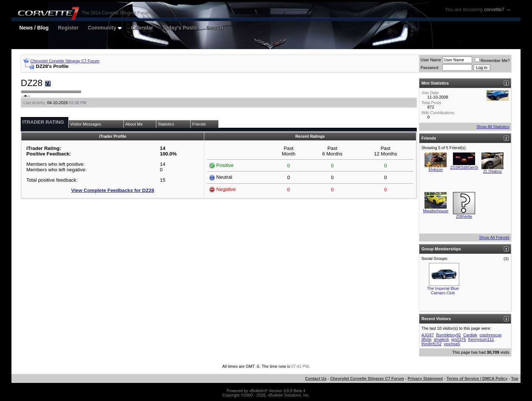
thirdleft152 (432, 344)
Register (68, 28)
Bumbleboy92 (448, 335)
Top (514, 378)
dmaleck (441, 339)
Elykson (436, 169)
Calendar (142, 28)
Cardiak (470, 335)
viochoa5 (452, 344)
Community (105, 28)
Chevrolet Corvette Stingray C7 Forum (65, 61)
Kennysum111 (481, 339)
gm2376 (458, 339)
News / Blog (34, 28)
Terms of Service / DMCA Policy (477, 378)
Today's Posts (180, 28)
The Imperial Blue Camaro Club (443, 291)
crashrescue (491, 335)
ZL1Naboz (493, 171)
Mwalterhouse (436, 211)
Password (429, 68)
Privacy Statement (425, 378)
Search (215, 28)
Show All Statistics (493, 127)
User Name (431, 60)
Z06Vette (464, 216)
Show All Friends (494, 237)
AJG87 (428, 335)
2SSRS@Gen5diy (467, 167)
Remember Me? (492, 61)
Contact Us (316, 378)
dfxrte (427, 339)
